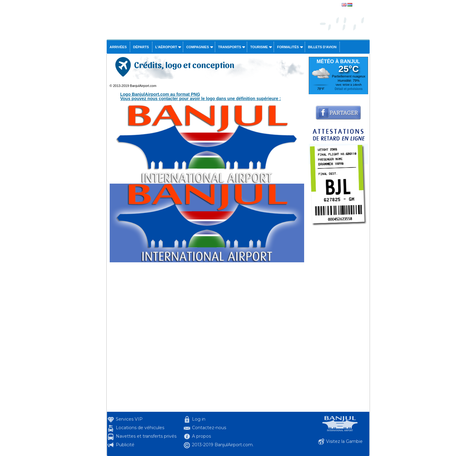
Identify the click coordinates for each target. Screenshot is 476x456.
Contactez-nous (209, 428)
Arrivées (118, 47)
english (359, 5)
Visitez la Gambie (344, 441)
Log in (199, 419)
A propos (201, 436)
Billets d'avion (322, 47)
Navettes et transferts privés (146, 436)
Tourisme (259, 47)
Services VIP (129, 419)
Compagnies (197, 47)
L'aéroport (166, 47)
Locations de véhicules (140, 428)
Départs (141, 47)
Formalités (288, 47)
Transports (230, 47)
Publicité (125, 445)
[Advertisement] (338, 320)
